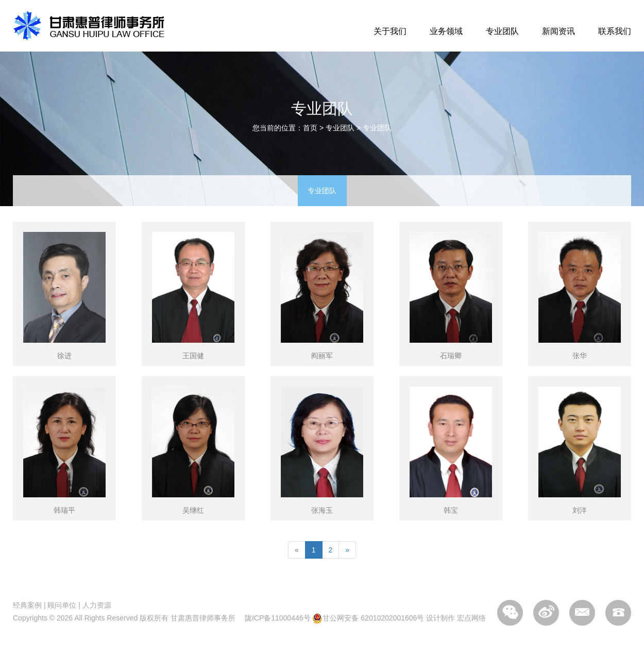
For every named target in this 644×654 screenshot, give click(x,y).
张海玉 (322, 510)
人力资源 (97, 605)
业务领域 (446, 31)
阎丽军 (322, 356)
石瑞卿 (451, 356)
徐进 (64, 356)
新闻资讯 (558, 31)
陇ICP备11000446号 (278, 618)
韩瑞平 (64, 510)
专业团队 (502, 31)
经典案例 (27, 605)
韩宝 (451, 510)
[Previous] (297, 550)
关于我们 (390, 31)
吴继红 (193, 510)
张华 (580, 356)
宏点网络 (471, 618)
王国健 (193, 356)
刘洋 (580, 510)
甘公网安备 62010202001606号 (368, 618)
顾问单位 (62, 605)
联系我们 (615, 31)
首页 (310, 128)
